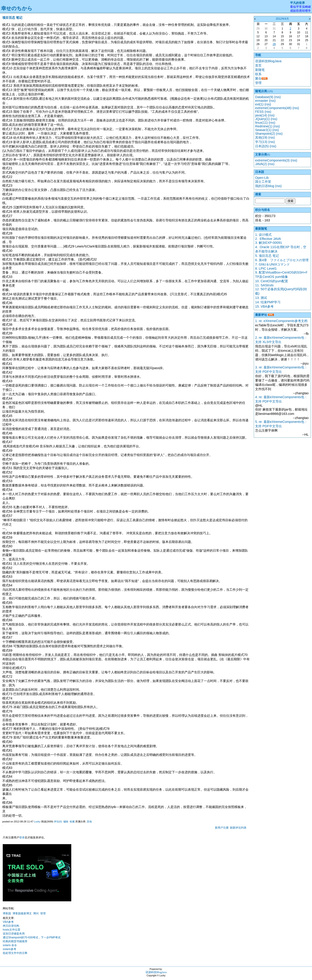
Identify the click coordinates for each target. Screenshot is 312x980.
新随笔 (260, 70)
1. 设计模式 (263, 235)
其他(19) (261, 137)
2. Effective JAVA (268, 239)
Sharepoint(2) (265, 134)
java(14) (261, 115)
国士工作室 (263, 182)
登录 (22, 838)
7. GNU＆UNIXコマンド (272, 264)
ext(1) (259, 104)
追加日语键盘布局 (14, 934)
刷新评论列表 (238, 828)
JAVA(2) (261, 164)
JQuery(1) (262, 119)
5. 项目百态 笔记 (267, 256)
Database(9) (264, 97)
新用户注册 (222, 828)
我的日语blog (265, 186)
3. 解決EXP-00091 (269, 243)
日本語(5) (262, 146)
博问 (36, 913)
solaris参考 (9, 949)
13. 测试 (261, 298)
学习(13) (261, 142)
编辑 (66, 822)
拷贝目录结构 (11, 926)
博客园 (7, 913)
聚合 (258, 78)
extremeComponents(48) (273, 108)
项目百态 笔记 (12, 18)
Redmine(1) (264, 126)
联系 (258, 74)
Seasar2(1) (263, 130)
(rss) (277, 97)
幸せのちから (17, 8)
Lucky (37, 822)
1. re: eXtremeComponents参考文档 (281, 321)
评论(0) (58, 822)
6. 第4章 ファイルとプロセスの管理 (282, 260)
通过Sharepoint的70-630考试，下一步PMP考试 (32, 937)
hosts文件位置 (12, 930)
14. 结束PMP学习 (268, 302)
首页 (258, 65)
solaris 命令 (10, 945)
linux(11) (261, 123)
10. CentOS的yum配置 (272, 281)
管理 (43, 913)
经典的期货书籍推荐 (15, 941)
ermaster (262, 101)
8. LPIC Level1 (266, 268)
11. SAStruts (264, 285)
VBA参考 (8, 922)
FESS (259, 112)
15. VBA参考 (264, 306)
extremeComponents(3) (272, 160)
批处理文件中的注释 (15, 953)
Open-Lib (262, 178)
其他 (89, 822)
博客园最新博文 (22, 913)
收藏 (72, 822)
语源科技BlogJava (268, 61)
